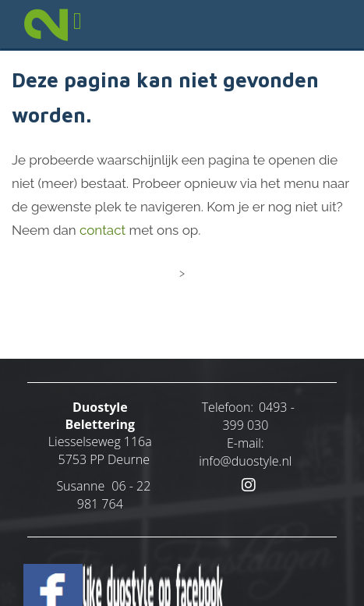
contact (102, 230)
